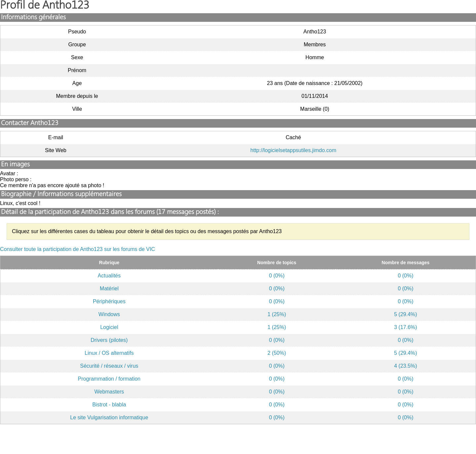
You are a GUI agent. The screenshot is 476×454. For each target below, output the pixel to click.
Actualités (109, 276)
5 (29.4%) (405, 314)
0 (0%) (277, 276)
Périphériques (109, 301)
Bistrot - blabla (109, 405)
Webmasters (109, 392)
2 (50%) (277, 353)
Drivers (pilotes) (109, 340)
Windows (109, 314)
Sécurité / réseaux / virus (109, 366)
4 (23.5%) (405, 366)
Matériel (109, 289)
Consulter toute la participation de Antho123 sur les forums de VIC (78, 249)
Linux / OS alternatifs (109, 353)
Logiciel (109, 327)
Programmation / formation (109, 379)
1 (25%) (277, 314)
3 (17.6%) (405, 327)
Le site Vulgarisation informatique (109, 417)
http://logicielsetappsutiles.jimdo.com (294, 150)
